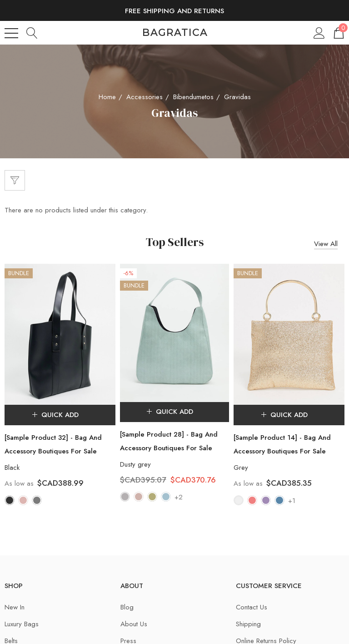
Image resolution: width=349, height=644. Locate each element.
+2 (179, 498)
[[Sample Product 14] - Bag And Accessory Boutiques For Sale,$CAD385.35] (289, 334)
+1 (292, 501)
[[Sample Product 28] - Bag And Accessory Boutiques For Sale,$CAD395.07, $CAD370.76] (174, 333)
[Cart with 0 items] (338, 33)
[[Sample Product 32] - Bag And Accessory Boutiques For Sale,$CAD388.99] (60, 334)
